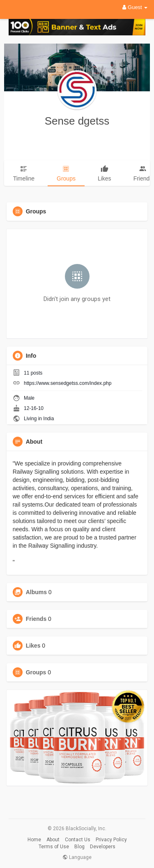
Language (77, 857)
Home (34, 840)
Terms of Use (54, 847)
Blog (79, 847)
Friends (36, 619)
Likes (33, 646)
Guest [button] (135, 7)
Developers (103, 847)
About (53, 840)
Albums (36, 592)
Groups (36, 672)
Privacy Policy (111, 840)
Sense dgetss (77, 121)
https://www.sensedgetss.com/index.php (68, 383)
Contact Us (78, 840)
